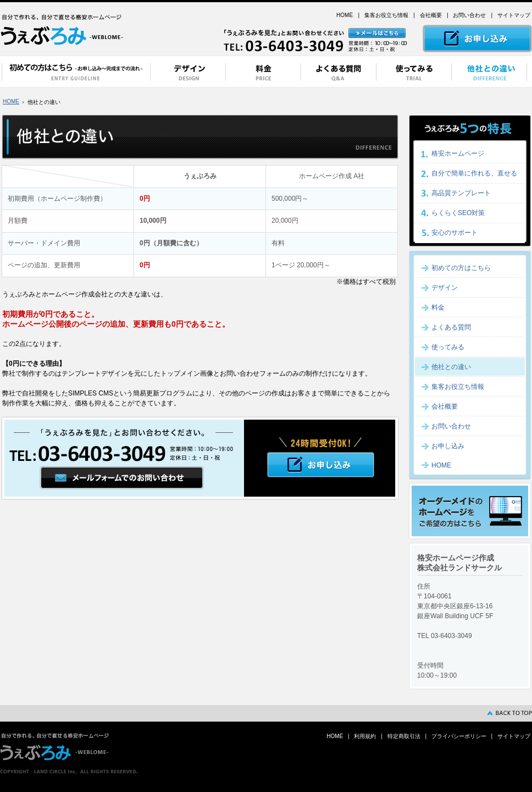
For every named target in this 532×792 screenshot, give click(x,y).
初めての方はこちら (461, 268)
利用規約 (365, 736)
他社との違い (451, 367)
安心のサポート (455, 233)
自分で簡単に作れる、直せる (474, 173)
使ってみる (448, 347)
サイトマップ (514, 15)
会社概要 (431, 15)
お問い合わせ (469, 15)
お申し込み (448, 446)
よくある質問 (451, 327)
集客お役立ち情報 (386, 15)
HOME (345, 15)
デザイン (445, 288)
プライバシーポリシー (459, 736)
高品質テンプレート (461, 193)
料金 (438, 307)
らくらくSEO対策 (458, 213)
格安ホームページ (458, 153)
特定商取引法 (404, 736)
